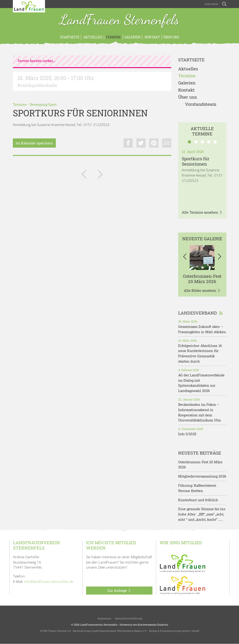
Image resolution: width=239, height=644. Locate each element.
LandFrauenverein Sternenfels (99, 625)
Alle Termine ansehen (202, 212)
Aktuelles (92, 37)
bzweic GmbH (191, 631)
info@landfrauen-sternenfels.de (49, 581)
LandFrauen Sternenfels (119, 20)
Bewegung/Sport (43, 104)
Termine (113, 37)
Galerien (132, 37)
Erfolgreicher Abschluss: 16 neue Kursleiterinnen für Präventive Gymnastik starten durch (200, 353)
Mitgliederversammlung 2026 (202, 476)
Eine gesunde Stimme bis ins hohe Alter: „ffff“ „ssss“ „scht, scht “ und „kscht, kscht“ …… (202, 514)
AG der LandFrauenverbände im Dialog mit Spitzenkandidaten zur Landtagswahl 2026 (201, 383)
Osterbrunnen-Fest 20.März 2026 (202, 279)
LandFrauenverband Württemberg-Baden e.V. (119, 631)
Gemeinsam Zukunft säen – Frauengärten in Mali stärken (202, 329)
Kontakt (152, 37)
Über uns (171, 37)
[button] (185, 258)
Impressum (211, 4)
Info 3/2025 (187, 434)
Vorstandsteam (201, 104)
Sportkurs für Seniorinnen (196, 161)
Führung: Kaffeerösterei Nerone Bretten (197, 488)
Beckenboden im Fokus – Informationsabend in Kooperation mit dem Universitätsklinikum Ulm (200, 412)
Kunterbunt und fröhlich (198, 500)
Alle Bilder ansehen (202, 291)
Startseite (70, 37)
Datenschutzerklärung (129, 618)
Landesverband (201, 313)
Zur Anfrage (119, 591)
